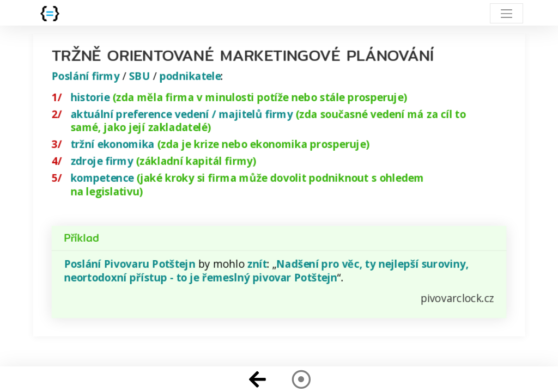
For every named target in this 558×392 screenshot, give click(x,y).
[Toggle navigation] (507, 13)
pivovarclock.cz (457, 298)
